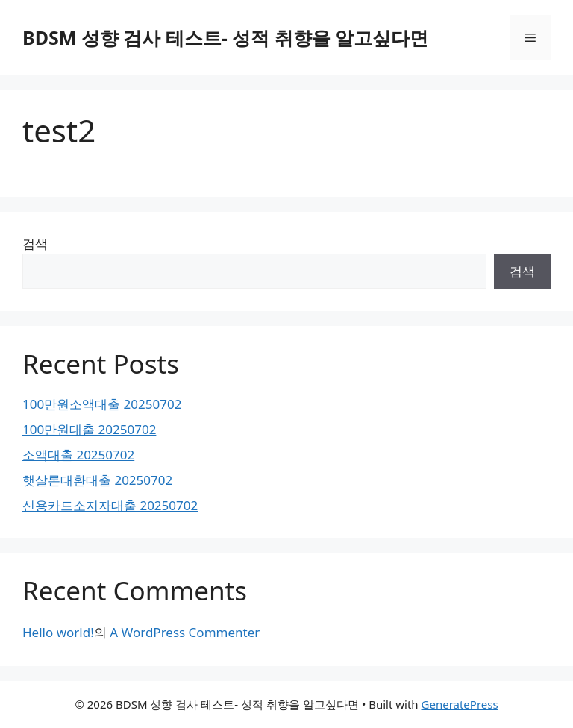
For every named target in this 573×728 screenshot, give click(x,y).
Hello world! (58, 632)
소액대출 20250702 (78, 455)
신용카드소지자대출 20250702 (110, 505)
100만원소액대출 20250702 (102, 404)
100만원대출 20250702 (89, 429)
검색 (35, 244)
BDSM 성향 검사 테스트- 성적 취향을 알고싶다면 (225, 37)
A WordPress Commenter (185, 632)
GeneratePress (460, 704)
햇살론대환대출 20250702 (97, 480)
